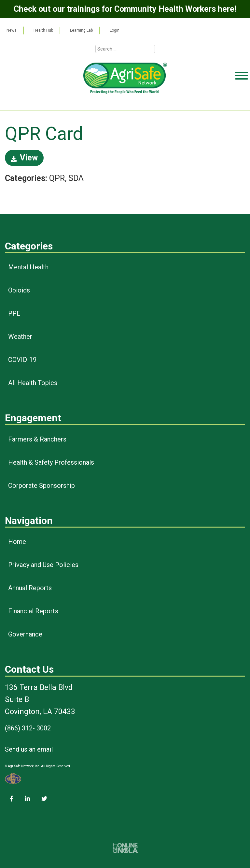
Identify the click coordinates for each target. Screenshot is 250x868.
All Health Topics (33, 383)
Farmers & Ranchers (37, 439)
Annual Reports (30, 588)
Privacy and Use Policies (43, 565)
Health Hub (43, 30)
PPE (14, 313)
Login (115, 30)
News (12, 30)
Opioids (19, 290)
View (24, 158)
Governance (25, 634)
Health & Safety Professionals (51, 462)
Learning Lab (81, 30)
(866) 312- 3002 (28, 728)
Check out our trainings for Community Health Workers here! (125, 9)
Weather (20, 337)
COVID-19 (22, 360)
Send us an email (29, 749)
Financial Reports (33, 611)
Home (17, 542)
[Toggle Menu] (242, 101)
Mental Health (28, 267)
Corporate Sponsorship (42, 486)
